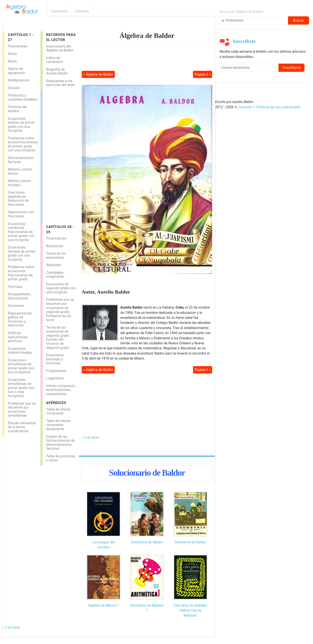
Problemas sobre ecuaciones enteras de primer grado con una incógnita (23, 144)
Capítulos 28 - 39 (60, 229)
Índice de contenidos (55, 60)
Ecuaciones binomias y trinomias (55, 359)
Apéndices (56, 403)
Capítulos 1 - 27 (21, 37)
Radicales (54, 265)
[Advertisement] (60, 156)
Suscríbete (59, 11)
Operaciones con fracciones (21, 214)
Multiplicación (19, 80)
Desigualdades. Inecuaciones (20, 296)
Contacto (82, 11)
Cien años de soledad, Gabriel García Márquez (190, 610)
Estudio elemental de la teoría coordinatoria (22, 427)
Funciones (16, 306)
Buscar (298, 20)
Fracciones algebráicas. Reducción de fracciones (18, 199)
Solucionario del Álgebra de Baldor (60, 48)
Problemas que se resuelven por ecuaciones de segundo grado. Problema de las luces (60, 310)
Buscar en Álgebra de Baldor (241, 12)
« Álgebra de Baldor (98, 74)
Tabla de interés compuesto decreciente (58, 425)
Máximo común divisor (20, 171)
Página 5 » (203, 74)
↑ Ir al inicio (90, 437)
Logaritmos (55, 378)
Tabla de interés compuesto (58, 411)
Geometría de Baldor (190, 542)
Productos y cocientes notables (22, 97)
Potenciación (56, 238)
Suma (12, 54)
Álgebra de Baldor (147, 35)
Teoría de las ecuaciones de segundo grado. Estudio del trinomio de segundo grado (58, 338)
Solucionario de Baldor (147, 473)
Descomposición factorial (21, 160)
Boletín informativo (213, 11)
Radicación (55, 246)
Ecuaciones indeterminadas (20, 351)
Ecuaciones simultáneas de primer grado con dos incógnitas (21, 366)
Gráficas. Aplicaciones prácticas (18, 337)
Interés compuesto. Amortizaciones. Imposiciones (61, 390)
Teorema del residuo (17, 109)
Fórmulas (15, 287)
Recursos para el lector (61, 37)
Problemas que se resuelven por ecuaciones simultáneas (22, 410)
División (14, 88)
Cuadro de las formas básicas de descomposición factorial (60, 443)
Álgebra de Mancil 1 (104, 605)
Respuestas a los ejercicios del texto (61, 83)
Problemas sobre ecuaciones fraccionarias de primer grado (21, 273)
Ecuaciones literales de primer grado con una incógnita (22, 253)
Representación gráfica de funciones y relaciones (20, 319)
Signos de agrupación (17, 71)
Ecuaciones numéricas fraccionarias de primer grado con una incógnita (21, 232)
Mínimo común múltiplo (19, 183)
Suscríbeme (291, 68)
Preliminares (17, 46)
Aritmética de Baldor (147, 542)
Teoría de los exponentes (56, 255)
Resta (12, 61)
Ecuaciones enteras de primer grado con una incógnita (21, 125)
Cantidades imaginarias (55, 275)
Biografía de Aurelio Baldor (57, 71)
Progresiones (56, 371)
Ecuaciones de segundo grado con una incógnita (61, 288)
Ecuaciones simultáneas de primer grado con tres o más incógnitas (21, 388)
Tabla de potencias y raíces (61, 458)
